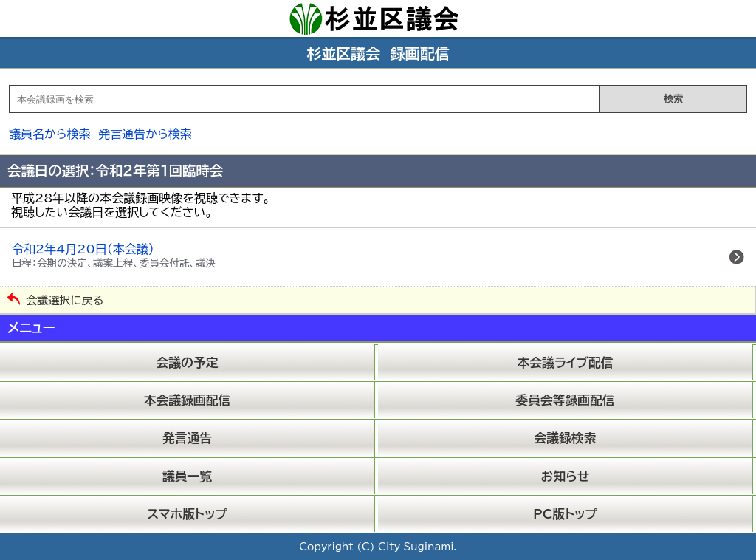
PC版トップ (565, 514)
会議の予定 (188, 362)
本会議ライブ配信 (566, 362)
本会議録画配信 (187, 400)
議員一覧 (187, 476)
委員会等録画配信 (565, 400)
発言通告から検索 (145, 134)
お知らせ (566, 476)
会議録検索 (566, 438)
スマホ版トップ (187, 514)
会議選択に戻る (65, 300)
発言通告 (187, 438)
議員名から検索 (50, 134)
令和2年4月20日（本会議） (114, 256)
